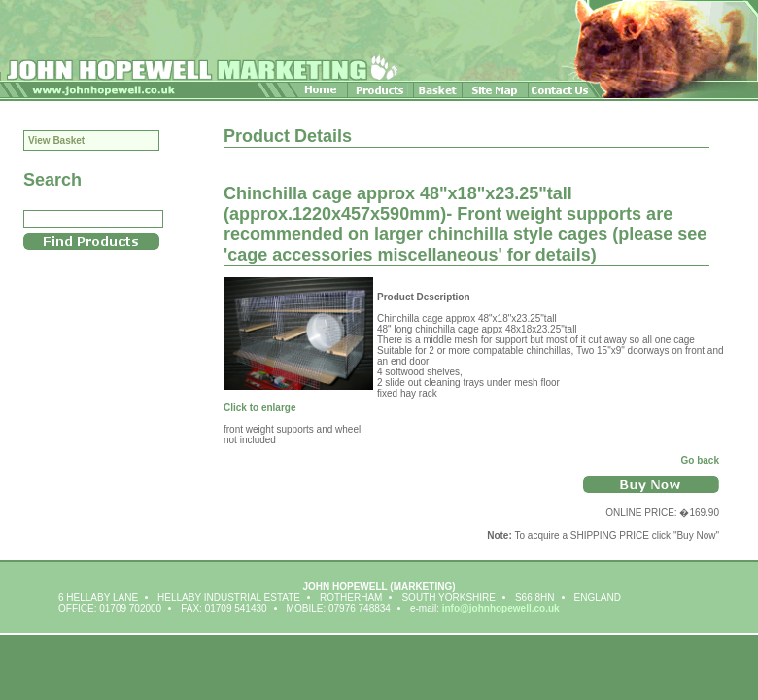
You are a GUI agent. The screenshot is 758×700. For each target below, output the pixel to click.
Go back (700, 460)
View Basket (56, 140)
